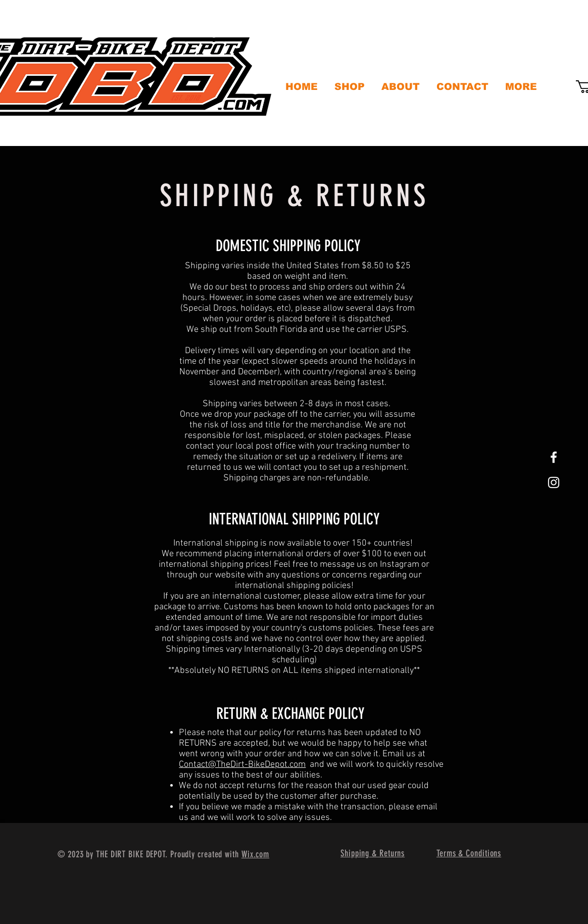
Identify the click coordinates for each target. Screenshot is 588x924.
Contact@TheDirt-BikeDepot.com (242, 765)
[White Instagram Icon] (554, 482)
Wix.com (255, 854)
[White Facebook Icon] (554, 457)
